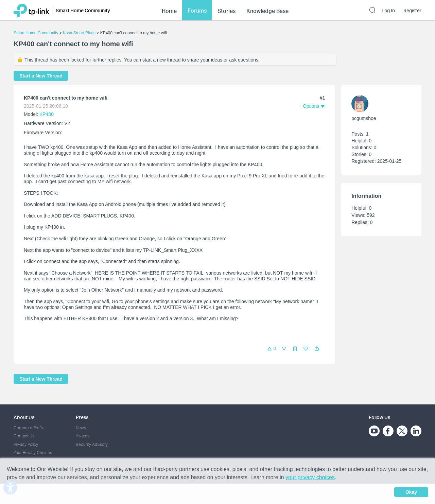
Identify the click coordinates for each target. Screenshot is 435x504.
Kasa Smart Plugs (79, 33)
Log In (388, 11)
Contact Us (24, 436)
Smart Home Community (36, 33)
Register (412, 11)
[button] (317, 349)
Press (82, 417)
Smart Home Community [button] (83, 10)
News (81, 428)
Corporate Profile (29, 428)
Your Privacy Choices (33, 453)
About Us (24, 417)
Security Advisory (92, 444)
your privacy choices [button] (310, 477)
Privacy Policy (26, 444)
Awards (83, 436)
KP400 (47, 114)
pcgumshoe (364, 118)
